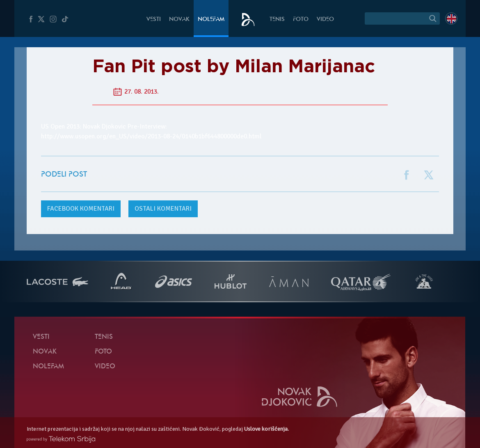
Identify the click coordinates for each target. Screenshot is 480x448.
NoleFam (211, 20)
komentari (81, 209)
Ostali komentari (163, 209)
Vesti (154, 20)
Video (325, 20)
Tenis (277, 20)
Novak (179, 20)
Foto (301, 20)
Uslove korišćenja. (266, 429)
